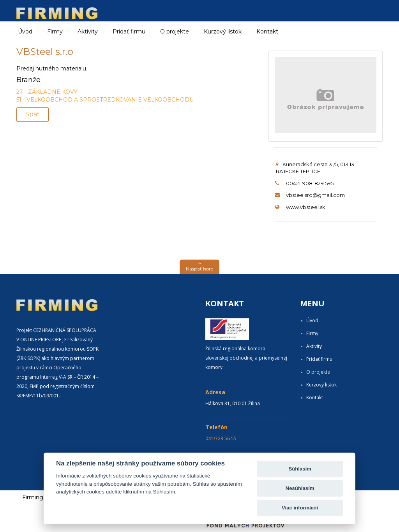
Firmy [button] (55, 32)
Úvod (25, 32)
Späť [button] (33, 114)
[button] (199, 267)
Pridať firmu (129, 32)
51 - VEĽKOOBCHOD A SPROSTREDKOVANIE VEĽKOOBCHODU (105, 100)
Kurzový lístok (223, 32)
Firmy (312, 333)
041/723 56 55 (221, 438)
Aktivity (314, 346)
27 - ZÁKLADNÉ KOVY (47, 92)
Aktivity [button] (88, 32)
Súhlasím (300, 469)
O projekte (175, 32)
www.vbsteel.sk (306, 207)
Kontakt (267, 32)
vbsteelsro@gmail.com (315, 195)
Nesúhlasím (300, 488)
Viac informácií (300, 508)
